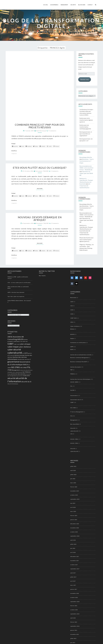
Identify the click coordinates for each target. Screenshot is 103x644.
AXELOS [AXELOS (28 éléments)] (20, 339)
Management (64, 5)
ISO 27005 (73, 408)
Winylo (81, 238)
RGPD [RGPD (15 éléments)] (28, 376)
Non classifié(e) (75, 424)
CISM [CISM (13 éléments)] (24, 341)
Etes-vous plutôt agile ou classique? (40, 168)
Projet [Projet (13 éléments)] (9, 374)
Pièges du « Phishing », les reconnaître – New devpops (87, 246)
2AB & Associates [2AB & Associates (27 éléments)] (14, 337)
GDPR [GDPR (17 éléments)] (26, 353)
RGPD (72, 349)
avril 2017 (73, 581)
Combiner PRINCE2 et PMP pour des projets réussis (40, 126)
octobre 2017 (74, 565)
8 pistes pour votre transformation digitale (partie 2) (86, 120)
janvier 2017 (74, 589)
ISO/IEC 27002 (74, 443)
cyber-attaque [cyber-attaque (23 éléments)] (25, 344)
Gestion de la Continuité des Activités (81, 355)
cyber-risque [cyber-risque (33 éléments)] (13, 347)
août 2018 (73, 540)
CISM (72, 310)
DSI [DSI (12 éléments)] (23, 353)
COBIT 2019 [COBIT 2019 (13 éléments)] (17, 344)
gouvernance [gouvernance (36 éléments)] (13, 362)
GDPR (72, 347)
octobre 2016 (74, 597)
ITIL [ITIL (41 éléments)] (29, 367)
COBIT (72, 402)
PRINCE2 (73, 374)
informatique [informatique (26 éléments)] (17, 365)
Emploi (72, 338)
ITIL (71, 386)
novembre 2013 (75, 634)
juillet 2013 (73, 638)
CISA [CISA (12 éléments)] (21, 342)
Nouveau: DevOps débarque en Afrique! (40, 219)
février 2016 (74, 606)
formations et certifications (78, 343)
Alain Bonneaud (41, 131)
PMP (71, 370)
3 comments (55, 223)
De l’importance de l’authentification (85, 186)
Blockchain (82, 5)
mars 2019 (73, 511)
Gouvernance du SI (76, 400)
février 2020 (74, 487)
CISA (72, 306)
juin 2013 (73, 643)
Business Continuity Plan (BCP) (79, 362)
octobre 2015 (74, 610)
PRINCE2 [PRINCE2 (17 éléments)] (28, 372)
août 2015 (73, 618)
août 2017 (73, 573)
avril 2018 (73, 552)
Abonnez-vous (85, 79)
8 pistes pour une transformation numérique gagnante (85, 127)
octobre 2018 (74, 532)
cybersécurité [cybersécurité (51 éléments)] (15, 353)
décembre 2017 (75, 557)
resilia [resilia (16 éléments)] (25, 376)
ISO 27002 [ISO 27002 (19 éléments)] (23, 368)
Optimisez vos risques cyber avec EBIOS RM (86, 173)
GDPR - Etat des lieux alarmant (16, 292)
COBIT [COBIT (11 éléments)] (26, 342)
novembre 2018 (75, 528)
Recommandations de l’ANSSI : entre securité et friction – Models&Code (86, 168)
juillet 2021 (73, 466)
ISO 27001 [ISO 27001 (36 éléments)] (15, 367)
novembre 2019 (75, 491)
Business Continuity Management (80, 358)
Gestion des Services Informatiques (80, 379)
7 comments (52, 131)
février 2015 (74, 622)
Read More (40, 188)
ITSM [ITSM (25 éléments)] (9, 370)
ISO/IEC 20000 (74, 382)
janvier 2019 (74, 520)
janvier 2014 (74, 630)
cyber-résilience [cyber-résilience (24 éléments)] (25, 347)
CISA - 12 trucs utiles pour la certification (19, 283)
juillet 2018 (73, 544)
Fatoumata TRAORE (42, 171)
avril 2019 (73, 507)
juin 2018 (73, 548)
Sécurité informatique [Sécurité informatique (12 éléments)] (13, 384)
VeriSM (72, 390)
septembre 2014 (75, 626)
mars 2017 (73, 585)
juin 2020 (73, 479)
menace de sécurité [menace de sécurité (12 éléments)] (25, 370)
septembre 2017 (75, 569)
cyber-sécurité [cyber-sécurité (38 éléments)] (14, 350)
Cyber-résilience (75, 326)
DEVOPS (73, 334)
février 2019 (74, 516)
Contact (90, 5)
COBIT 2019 (73, 318)
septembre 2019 (75, 499)
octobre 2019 (74, 495)
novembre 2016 (75, 593)
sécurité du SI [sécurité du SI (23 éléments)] (26, 382)
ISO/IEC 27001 (74, 439)
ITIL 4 (72, 416)
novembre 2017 (75, 561)
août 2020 (73, 470)
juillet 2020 (73, 475)
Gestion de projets (76, 367)
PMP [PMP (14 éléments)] (24, 372)
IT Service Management (77, 412)
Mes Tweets (42, 276)
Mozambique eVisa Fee (86, 157)
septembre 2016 (75, 602)
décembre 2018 (75, 524)
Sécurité (73, 5)
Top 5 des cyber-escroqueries (16, 296)
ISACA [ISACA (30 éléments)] (25, 364)
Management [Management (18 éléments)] (16, 370)
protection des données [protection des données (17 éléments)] (18, 374)
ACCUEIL (46, 5)
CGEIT (72, 302)
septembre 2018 (75, 536)
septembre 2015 (75, 614)
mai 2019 (73, 503)
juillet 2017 (73, 577)
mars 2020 (73, 483)
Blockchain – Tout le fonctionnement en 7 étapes (87, 161)
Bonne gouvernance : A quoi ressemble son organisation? (86, 134)
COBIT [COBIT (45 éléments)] (11, 344)
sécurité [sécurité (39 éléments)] (11, 378)
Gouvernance (54, 5)
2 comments (54, 171)
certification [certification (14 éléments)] (16, 341)
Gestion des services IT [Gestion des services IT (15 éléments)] (24, 359)
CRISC (72, 322)
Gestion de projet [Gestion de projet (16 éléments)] (20, 355)
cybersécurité (74, 431)
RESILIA (72, 329)
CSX (71, 434)
